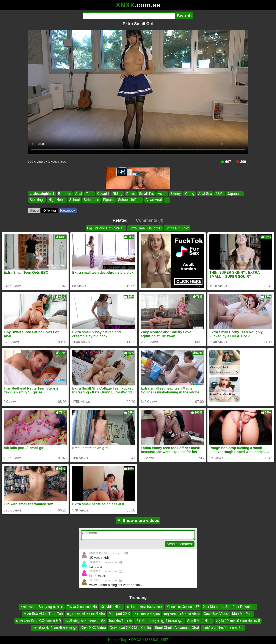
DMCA (136, 640)
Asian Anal (154, 200)
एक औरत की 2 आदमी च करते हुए (55, 628)
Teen (90, 194)
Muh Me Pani (242, 614)
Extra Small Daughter (145, 228)
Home (113, 640)
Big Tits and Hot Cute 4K (106, 228)
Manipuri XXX (119, 614)
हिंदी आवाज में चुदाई (147, 614)
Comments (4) (150, 220)
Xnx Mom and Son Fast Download (229, 607)
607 (226, 162)
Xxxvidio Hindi (111, 607)
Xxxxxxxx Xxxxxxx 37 (183, 607)
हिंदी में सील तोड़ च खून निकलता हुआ (159, 621)
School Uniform (130, 200)
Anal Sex (205, 194)
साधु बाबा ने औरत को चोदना (182, 614)
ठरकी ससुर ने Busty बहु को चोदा (42, 607)
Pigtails (109, 200)
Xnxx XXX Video (93, 628)
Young (189, 194)
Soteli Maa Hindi (200, 621)
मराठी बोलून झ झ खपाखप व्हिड (85, 621)
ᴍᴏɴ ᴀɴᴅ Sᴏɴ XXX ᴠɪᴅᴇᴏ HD (38, 621)
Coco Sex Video (216, 614)
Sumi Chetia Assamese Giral (177, 628)
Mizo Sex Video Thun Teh (43, 614)
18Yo (220, 194)
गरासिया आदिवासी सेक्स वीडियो (223, 628)
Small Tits (147, 194)
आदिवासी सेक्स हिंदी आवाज (144, 607)
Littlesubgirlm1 (42, 194)
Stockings (37, 200)
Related (120, 220)
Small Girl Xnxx (177, 228)
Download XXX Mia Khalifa (130, 628)
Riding (117, 194)
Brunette (65, 194)
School (74, 200)
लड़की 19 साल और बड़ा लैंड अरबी (238, 621)
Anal (78, 194)
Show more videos (138, 520)
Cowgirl (103, 194)
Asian (162, 194)
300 (241, 162)
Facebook (68, 211)
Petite (131, 194)
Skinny (176, 194)
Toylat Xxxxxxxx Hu (82, 607)
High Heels (57, 200)
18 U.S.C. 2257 (156, 640)
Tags (124, 640)
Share (34, 211)
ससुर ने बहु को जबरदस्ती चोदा (86, 614)
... (167, 200)
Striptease (91, 200)
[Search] (129, 16)
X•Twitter (49, 211)
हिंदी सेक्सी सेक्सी (120, 621)
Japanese (235, 194)
